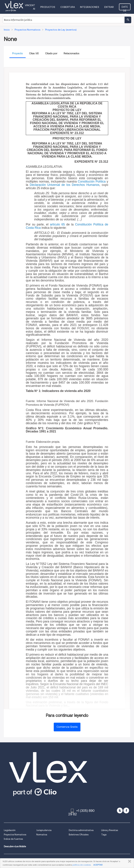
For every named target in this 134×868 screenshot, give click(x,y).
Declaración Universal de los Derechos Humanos (64, 185)
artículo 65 (57, 224)
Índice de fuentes (13, 839)
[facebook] (126, 810)
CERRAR (129, 861)
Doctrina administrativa (81, 830)
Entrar (109, 7)
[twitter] (120, 810)
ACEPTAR (98, 865)
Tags (104, 835)
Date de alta (125, 8)
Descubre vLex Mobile (15, 846)
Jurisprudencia (44, 830)
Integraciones (90, 7)
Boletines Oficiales (79, 835)
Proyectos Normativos (15, 835)
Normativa (42, 835)
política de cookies (82, 865)
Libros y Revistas (110, 830)
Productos (48, 7)
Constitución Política (92, 181)
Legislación (10, 830)
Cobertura (68, 7)
